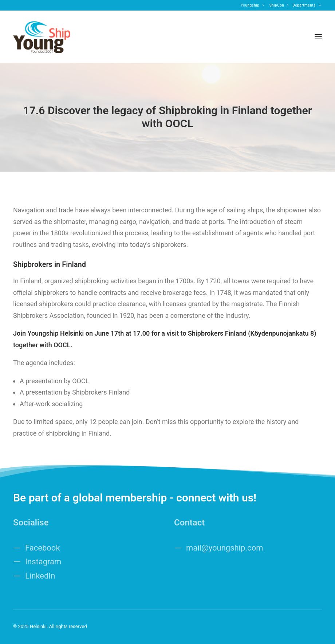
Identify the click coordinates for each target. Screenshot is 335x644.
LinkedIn (40, 576)
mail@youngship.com (224, 548)
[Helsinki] (42, 37)
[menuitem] (252, 5)
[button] (318, 37)
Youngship (252, 5)
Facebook (43, 548)
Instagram (43, 562)
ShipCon (279, 5)
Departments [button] (307, 5)
